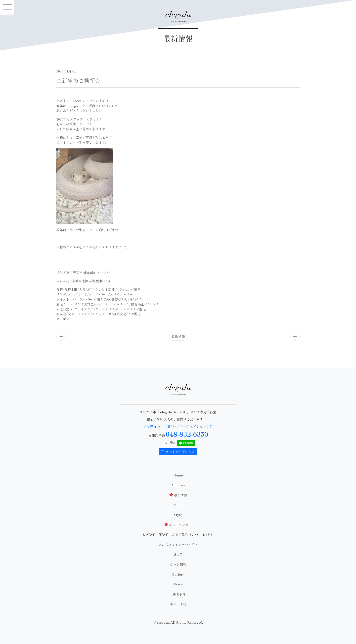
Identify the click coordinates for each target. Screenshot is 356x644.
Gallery (178, 574)
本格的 (148, 426)
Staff (178, 554)
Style (178, 515)
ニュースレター (178, 525)
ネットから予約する (178, 452)
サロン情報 (178, 564)
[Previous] (61, 336)
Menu (178, 505)
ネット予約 (178, 604)
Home (178, 475)
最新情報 (178, 336)
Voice (178, 584)
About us (178, 485)
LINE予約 (178, 594)
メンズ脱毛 (166, 426)
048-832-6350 (187, 434)
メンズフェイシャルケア (195, 426)
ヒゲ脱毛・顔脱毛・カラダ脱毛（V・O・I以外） (178, 534)
